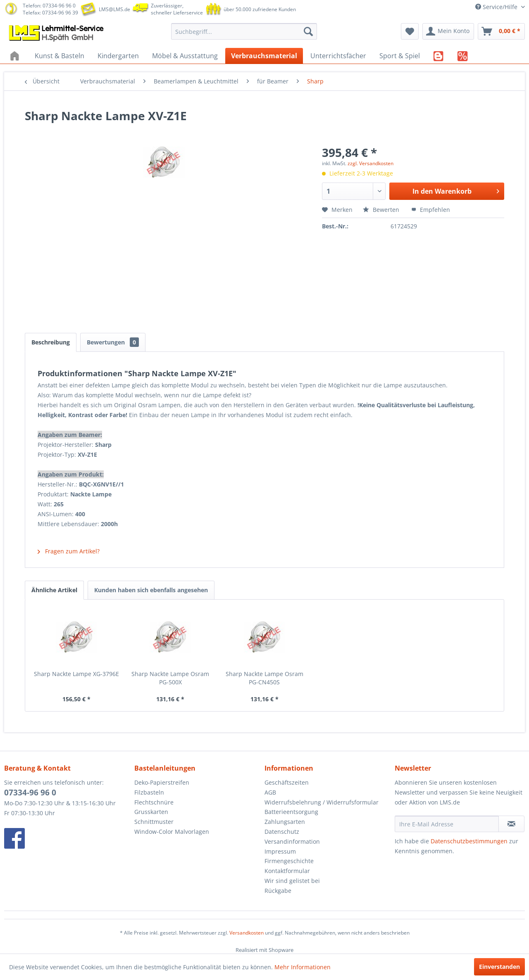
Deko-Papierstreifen (162, 782)
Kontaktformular (287, 871)
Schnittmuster (154, 822)
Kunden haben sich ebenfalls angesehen (151, 590)
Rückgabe (278, 891)
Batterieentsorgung (291, 812)
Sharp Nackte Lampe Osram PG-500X (170, 678)
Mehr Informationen (303, 967)
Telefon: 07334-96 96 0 (49, 6)
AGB (270, 792)
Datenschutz (282, 832)
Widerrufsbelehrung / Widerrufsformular (322, 802)
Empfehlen (431, 210)
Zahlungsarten (285, 822)
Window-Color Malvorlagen (172, 832)
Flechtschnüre (154, 802)
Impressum (280, 851)
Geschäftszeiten (287, 782)
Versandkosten (247, 933)
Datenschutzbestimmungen (469, 841)
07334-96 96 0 (30, 793)
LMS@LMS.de (114, 9)
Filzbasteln (149, 792)
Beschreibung (51, 342)
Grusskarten (151, 812)
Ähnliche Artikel (54, 590)
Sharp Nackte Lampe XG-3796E (76, 674)
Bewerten (382, 210)
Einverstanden (499, 967)
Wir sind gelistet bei (292, 881)
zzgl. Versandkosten (371, 163)
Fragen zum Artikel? (69, 551)
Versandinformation (292, 841)
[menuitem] (244, 31)
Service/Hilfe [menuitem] (497, 7)
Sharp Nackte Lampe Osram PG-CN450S (264, 678)
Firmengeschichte (289, 861)
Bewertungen (113, 342)
